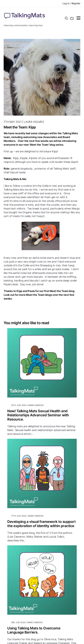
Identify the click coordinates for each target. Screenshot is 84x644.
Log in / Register (71, 3)
